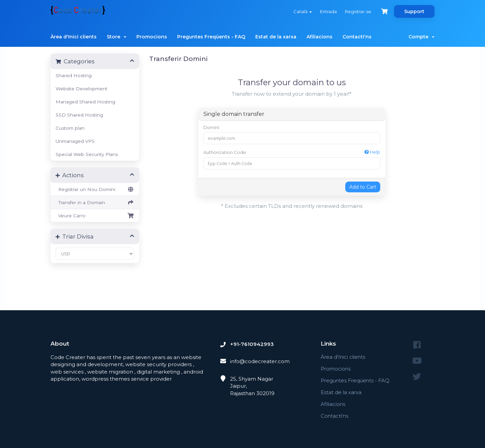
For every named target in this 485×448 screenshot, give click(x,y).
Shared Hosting (74, 75)
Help (372, 152)
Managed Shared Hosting (85, 102)
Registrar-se (358, 11)
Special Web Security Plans (87, 154)
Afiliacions (319, 37)
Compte (422, 37)
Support (414, 11)
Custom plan (70, 128)
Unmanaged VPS (75, 141)
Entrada (328, 11)
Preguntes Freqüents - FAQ (211, 37)
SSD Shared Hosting (79, 115)
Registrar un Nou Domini (95, 189)
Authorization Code (292, 152)
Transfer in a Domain (95, 202)
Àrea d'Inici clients (74, 37)
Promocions (152, 37)
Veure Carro (95, 216)
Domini (211, 127)
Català (303, 11)
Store (117, 37)
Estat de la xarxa (276, 37)
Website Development (82, 89)
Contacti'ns (357, 37)
